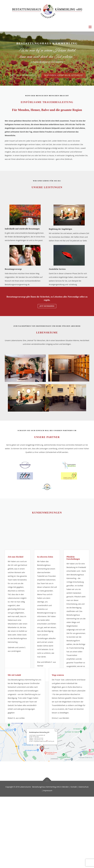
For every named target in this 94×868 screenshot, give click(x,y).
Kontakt (74, 787)
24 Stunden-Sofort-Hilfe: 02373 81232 (64, 83)
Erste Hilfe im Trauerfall (23, 83)
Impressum (48, 791)
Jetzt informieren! (47, 306)
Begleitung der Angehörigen (60, 244)
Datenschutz (84, 787)
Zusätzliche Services (57, 285)
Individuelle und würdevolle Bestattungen (22, 244)
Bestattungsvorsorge (13, 285)
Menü (90, 27)
